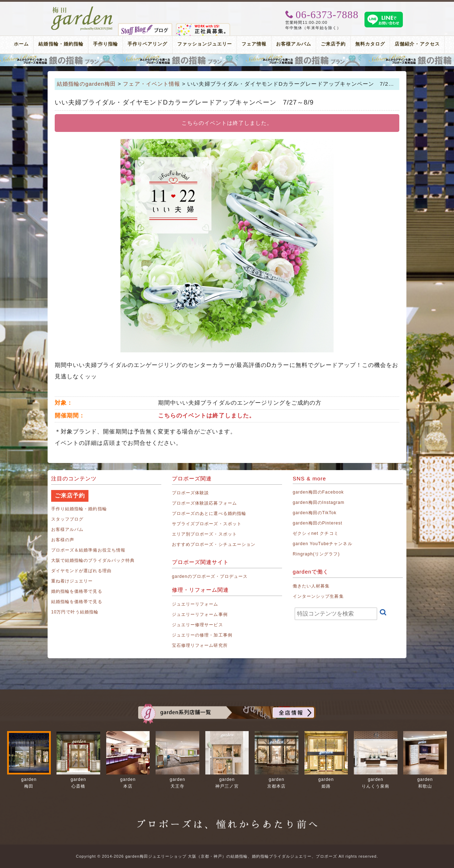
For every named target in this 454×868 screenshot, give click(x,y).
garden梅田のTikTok (315, 513)
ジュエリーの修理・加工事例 (202, 635)
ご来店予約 (333, 44)
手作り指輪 (106, 44)
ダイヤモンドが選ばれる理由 (81, 571)
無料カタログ (370, 44)
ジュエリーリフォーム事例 (200, 614)
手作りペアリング (147, 44)
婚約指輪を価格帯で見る (77, 591)
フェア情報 (254, 44)
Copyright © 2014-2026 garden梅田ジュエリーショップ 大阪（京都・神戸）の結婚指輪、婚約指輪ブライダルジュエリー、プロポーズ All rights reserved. (227, 856)
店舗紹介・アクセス (417, 44)
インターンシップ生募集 (318, 596)
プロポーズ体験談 (190, 493)
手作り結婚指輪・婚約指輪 (79, 509)
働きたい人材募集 (311, 586)
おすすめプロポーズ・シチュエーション (214, 544)
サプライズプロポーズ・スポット (207, 524)
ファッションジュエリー (205, 44)
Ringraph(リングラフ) (316, 554)
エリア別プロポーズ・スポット (204, 534)
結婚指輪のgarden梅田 (86, 84)
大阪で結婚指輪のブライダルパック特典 (93, 560)
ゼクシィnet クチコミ (316, 533)
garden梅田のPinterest (318, 523)
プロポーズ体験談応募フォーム (204, 503)
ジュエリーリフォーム (195, 604)
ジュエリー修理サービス (198, 625)
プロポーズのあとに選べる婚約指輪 (209, 513)
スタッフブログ (67, 519)
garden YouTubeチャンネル (323, 544)
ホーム (21, 44)
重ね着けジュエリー (72, 581)
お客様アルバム (293, 44)
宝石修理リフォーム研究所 (200, 645)
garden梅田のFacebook (318, 492)
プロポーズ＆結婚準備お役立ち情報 (88, 550)
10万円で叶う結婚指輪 (75, 612)
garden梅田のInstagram (319, 502)
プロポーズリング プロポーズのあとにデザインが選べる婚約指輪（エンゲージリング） (227, 60)
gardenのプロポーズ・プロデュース (210, 576)
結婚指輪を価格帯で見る (77, 602)
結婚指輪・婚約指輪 (61, 44)
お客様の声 (63, 540)
